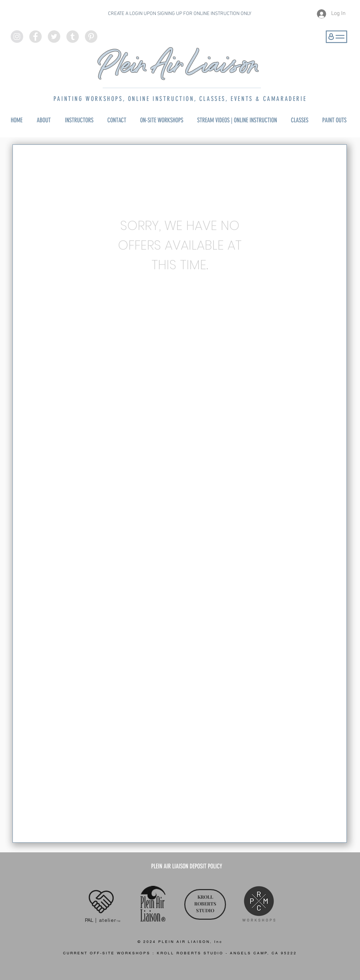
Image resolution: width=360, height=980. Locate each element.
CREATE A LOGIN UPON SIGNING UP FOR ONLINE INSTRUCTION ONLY (180, 14)
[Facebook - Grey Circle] (35, 37)
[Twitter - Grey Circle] (54, 37)
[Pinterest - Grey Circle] (91, 37)
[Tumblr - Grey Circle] (73, 37)
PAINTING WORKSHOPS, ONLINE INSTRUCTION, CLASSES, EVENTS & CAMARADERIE (180, 99)
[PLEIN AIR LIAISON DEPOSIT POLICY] (187, 866)
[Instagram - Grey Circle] (17, 37)
